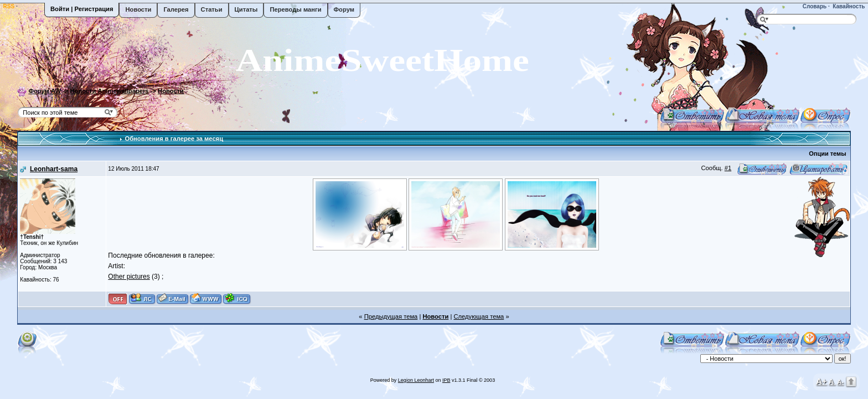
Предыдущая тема (391, 316)
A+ (821, 381)
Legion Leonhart (416, 380)
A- (840, 382)
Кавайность (848, 6)
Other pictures (129, 277)
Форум (344, 9)
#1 (728, 168)
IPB (446, 380)
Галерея (176, 9)
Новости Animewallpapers (110, 91)
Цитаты (246, 9)
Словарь (814, 6)
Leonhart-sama (54, 169)
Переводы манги (295, 9)
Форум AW (45, 91)
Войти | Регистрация (82, 9)
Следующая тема (479, 316)
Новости (138, 9)
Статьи (212, 9)
